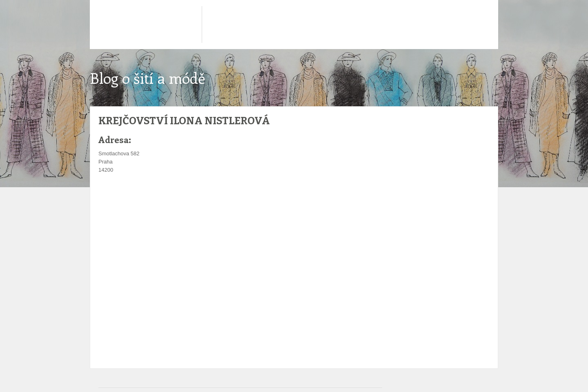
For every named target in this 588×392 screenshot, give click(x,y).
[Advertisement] (243, 199)
